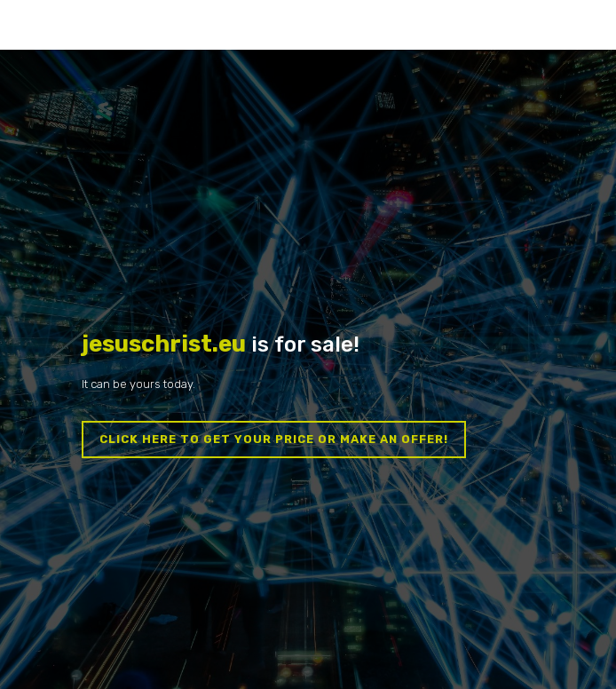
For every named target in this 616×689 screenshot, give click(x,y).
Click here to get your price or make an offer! (274, 439)
